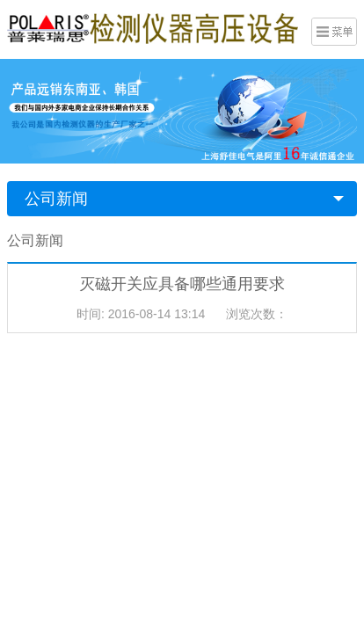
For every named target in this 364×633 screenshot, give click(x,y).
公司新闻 (56, 199)
